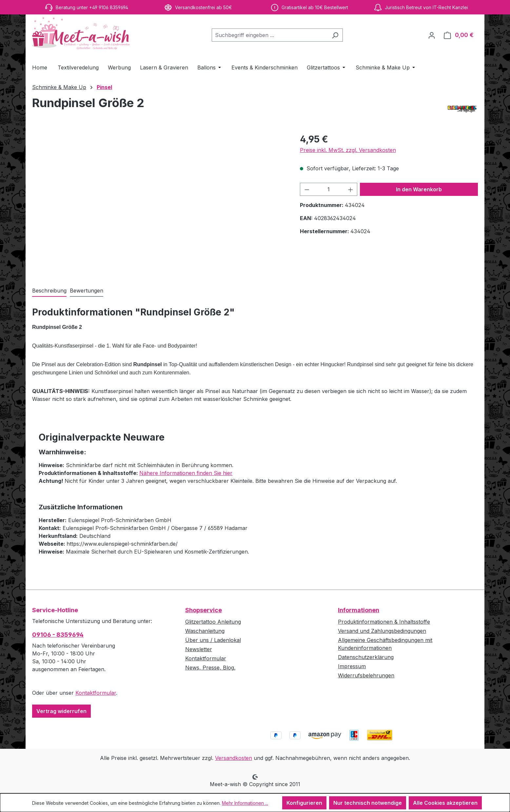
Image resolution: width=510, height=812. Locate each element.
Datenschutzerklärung (366, 657)
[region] (159, 203)
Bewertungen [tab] (87, 291)
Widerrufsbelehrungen (366, 675)
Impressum (352, 666)
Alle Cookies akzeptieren (445, 803)
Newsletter (199, 649)
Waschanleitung (205, 631)
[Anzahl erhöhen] (351, 189)
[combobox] (270, 35)
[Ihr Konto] (432, 35)
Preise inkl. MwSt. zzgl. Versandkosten (348, 150)
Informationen (359, 610)
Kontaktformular (96, 693)
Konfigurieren (304, 803)
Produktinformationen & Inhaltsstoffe (384, 622)
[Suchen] (335, 35)
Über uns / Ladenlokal (213, 640)
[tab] (49, 291)
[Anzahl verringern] (307, 189)
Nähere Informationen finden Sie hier (186, 473)
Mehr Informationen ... (245, 803)
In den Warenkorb (419, 189)
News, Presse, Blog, (210, 668)
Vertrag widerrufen (61, 711)
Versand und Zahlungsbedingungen (382, 631)
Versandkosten (234, 758)
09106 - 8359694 (58, 635)
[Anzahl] (329, 189)
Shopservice (204, 610)
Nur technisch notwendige (368, 803)
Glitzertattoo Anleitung (213, 622)
